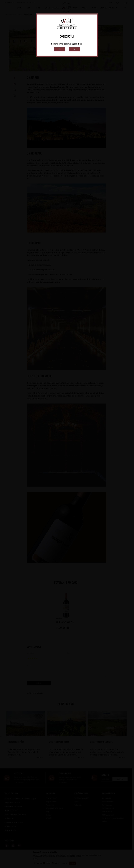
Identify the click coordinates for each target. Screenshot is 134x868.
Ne (75, 49)
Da (60, 49)
